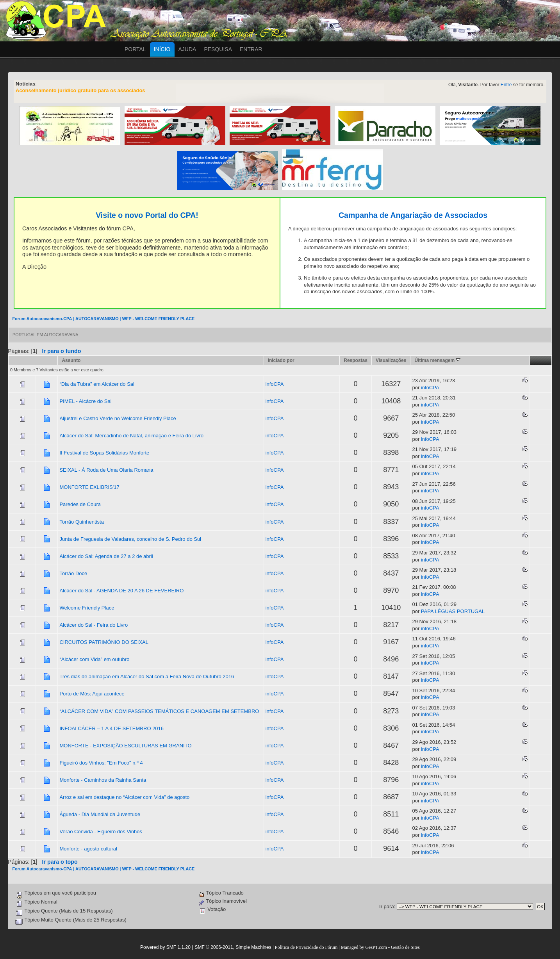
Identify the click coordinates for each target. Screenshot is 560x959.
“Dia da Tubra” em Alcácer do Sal (97, 384)
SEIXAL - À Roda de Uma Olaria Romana (106, 470)
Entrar (251, 49)
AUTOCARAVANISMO (97, 319)
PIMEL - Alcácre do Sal (85, 401)
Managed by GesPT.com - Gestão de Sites (380, 947)
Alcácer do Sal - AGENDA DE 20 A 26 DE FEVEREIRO (121, 591)
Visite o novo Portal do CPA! (147, 215)
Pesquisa (218, 49)
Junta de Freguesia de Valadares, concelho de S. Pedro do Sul (130, 539)
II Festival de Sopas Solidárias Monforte (104, 453)
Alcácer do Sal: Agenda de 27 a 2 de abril (106, 556)
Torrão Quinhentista (81, 522)
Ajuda (187, 49)
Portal (135, 49)
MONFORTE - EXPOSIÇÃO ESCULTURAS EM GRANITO (125, 746)
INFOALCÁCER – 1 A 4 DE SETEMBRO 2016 (111, 728)
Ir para (387, 906)
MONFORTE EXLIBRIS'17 (89, 487)
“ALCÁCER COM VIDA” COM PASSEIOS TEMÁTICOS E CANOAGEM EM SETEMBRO (159, 711)
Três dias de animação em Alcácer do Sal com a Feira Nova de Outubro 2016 (147, 676)
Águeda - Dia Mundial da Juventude (100, 814)
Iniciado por (281, 360)
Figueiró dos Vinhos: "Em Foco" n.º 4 (101, 763)
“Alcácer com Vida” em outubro (94, 659)
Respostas (356, 360)
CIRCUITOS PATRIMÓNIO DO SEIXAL (104, 642)
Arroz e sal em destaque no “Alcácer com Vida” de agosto (124, 797)
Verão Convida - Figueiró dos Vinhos (101, 832)
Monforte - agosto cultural (88, 849)
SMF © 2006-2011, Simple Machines (233, 947)
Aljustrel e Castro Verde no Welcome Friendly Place (118, 418)
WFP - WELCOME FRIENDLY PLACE (159, 319)
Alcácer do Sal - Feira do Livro (94, 625)
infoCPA (275, 384)
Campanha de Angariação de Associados (413, 215)
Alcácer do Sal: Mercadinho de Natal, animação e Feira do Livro (131, 436)
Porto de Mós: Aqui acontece (92, 694)
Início (162, 49)
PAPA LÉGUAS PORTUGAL (453, 611)
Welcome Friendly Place (87, 608)
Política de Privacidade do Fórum (306, 947)
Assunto (71, 360)
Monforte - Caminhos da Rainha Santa (103, 780)
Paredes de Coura (80, 504)
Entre (506, 85)
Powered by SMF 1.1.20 (165, 947)
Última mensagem (437, 360)
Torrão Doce (73, 573)
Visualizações (391, 360)
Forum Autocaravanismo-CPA (42, 319)
